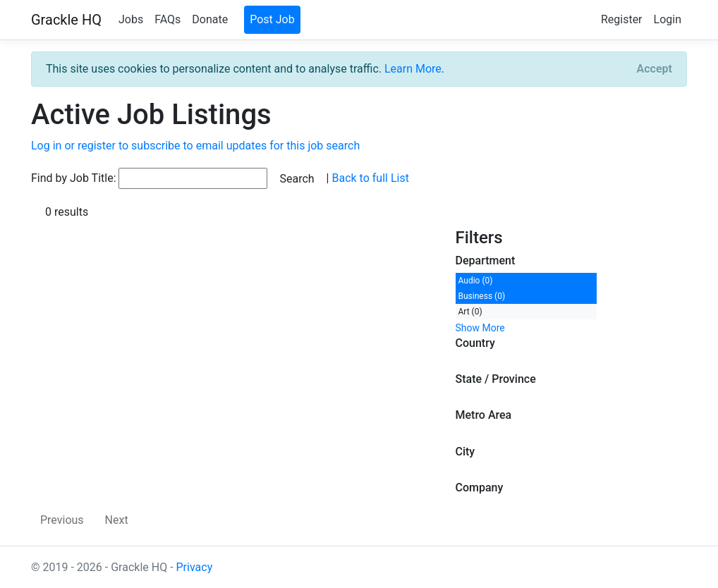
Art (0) (470, 312)
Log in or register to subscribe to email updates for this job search (195, 146)
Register (622, 19)
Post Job (272, 19)
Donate (210, 19)
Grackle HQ (66, 20)
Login (668, 19)
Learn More (413, 69)
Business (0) (482, 296)
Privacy (195, 567)
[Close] (655, 69)
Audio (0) (476, 281)
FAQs (168, 19)
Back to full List (370, 178)
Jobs (131, 19)
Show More (480, 328)
